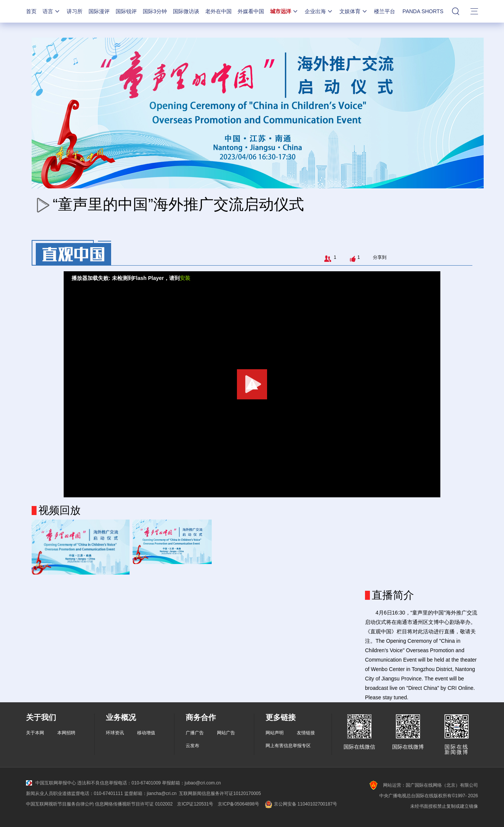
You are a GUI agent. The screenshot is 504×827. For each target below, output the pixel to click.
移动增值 (146, 733)
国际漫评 (99, 11)
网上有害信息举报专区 (288, 746)
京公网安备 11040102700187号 (300, 804)
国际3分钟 (155, 11)
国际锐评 (126, 11)
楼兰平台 (385, 11)
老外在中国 (218, 11)
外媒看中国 (251, 11)
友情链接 (306, 733)
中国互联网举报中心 (51, 783)
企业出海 (319, 11)
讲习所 (75, 11)
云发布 (192, 746)
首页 (31, 11)
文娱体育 (354, 11)
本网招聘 (66, 733)
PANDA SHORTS (423, 11)
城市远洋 (284, 11)
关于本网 (35, 733)
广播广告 (195, 733)
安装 (185, 278)
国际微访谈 (186, 11)
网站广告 (226, 733)
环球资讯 (115, 733)
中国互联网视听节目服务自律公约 (60, 804)
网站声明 (275, 733)
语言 (52, 11)
